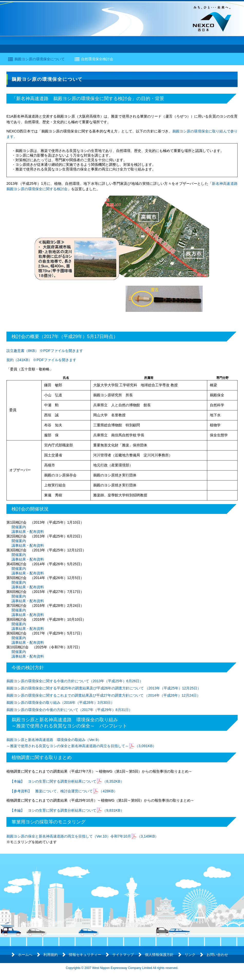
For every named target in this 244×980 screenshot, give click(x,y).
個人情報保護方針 (159, 955)
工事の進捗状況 (58, 44)
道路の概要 (18, 44)
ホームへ (25, 955)
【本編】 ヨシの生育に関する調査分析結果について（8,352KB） (67, 781)
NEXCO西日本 (212, 19)
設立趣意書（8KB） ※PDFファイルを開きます (45, 351)
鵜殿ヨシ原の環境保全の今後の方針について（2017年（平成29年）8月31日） (69, 710)
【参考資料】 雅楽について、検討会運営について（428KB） (64, 791)
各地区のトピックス (144, 44)
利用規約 (51, 955)
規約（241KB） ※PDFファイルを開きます (41, 360)
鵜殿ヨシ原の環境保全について (40, 59)
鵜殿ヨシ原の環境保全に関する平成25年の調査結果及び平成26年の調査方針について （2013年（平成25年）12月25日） (104, 688)
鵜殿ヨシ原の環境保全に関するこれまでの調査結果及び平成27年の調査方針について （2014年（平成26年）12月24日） (103, 695)
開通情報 (186, 44)
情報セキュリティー (85, 955)
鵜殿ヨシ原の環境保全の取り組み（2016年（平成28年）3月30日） (60, 703)
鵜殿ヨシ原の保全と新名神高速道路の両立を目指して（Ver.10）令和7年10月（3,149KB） (82, 836)
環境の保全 (99, 44)
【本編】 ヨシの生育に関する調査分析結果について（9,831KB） (67, 810)
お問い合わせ (217, 955)
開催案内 (19, 527)
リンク (190, 955)
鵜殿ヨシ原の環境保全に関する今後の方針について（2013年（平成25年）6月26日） (75, 681)
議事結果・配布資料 (28, 532)
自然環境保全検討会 (97, 59)
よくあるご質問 (223, 44)
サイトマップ (123, 955)
